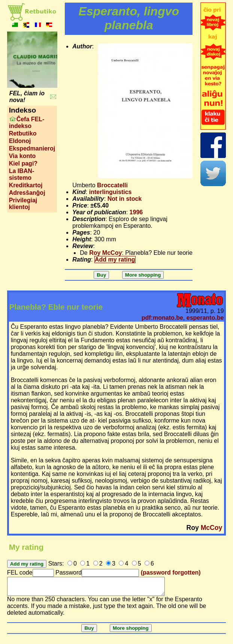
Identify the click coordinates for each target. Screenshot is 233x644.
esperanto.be (205, 318)
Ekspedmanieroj (32, 148)
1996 (136, 212)
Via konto (22, 156)
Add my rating (115, 260)
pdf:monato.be (162, 318)
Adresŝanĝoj (27, 193)
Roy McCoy (105, 253)
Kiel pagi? (23, 163)
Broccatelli (112, 185)
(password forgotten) (171, 573)
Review (83, 246)
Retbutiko (23, 133)
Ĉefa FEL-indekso (27, 123)
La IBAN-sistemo (22, 174)
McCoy (212, 528)
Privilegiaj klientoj (23, 204)
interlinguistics (111, 192)
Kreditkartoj (26, 185)
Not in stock (125, 199)
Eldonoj (20, 141)
